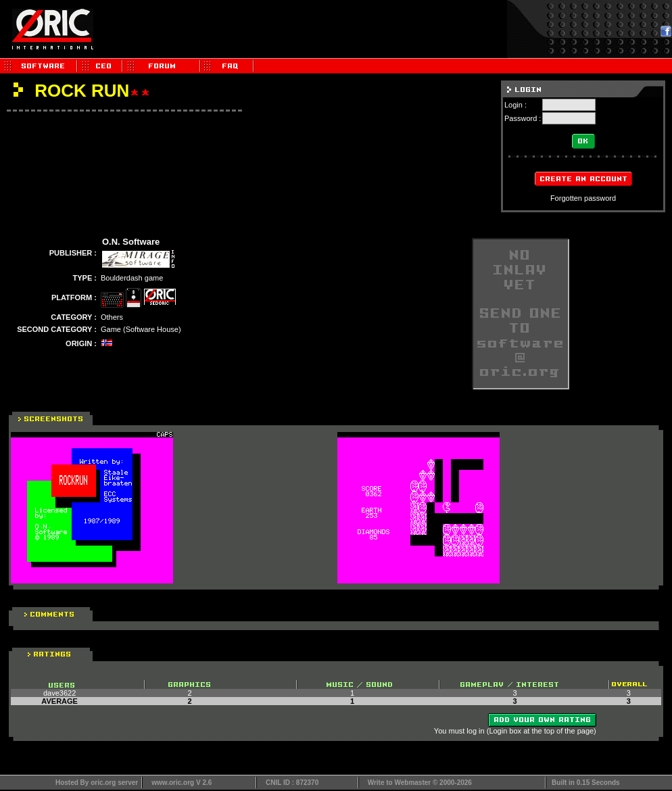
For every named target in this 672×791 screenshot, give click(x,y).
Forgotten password (583, 198)
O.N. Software (131, 242)
